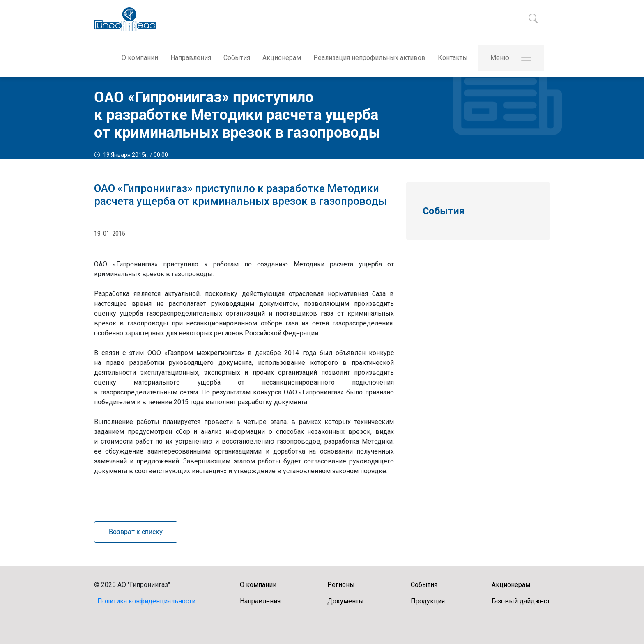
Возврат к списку (136, 532)
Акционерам (282, 58)
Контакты (453, 58)
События (237, 58)
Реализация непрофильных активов (369, 58)
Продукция (428, 601)
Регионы (341, 585)
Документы (346, 601)
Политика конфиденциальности (146, 601)
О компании (140, 58)
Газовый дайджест (521, 601)
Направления (191, 58)
